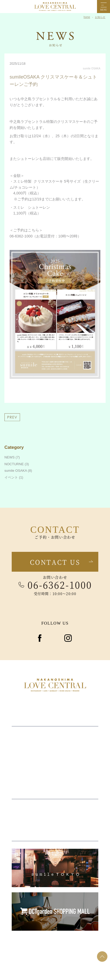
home (87, 17)
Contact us (55, 562)
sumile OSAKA (92, 68)
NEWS (9, 457)
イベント (11, 477)
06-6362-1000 (60, 585)
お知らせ (100, 17)
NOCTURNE (14, 464)
